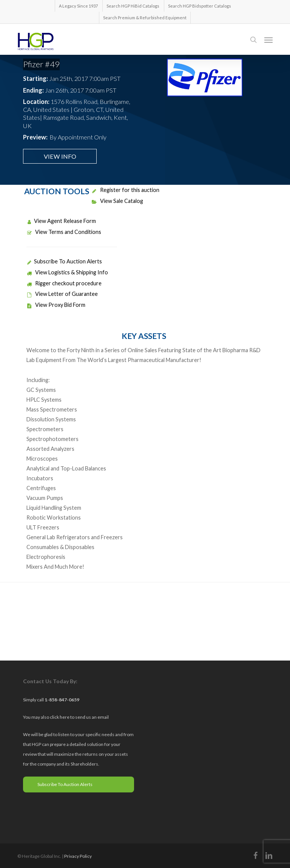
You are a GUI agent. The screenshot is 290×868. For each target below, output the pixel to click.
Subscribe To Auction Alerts (64, 261)
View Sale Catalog (117, 201)
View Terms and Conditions (64, 232)
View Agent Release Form (61, 221)
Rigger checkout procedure (64, 283)
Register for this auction (125, 190)
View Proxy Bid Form (56, 305)
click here (60, 717)
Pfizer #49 (41, 64)
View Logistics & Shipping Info (67, 272)
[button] (268, 40)
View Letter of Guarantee (62, 294)
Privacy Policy (78, 856)
